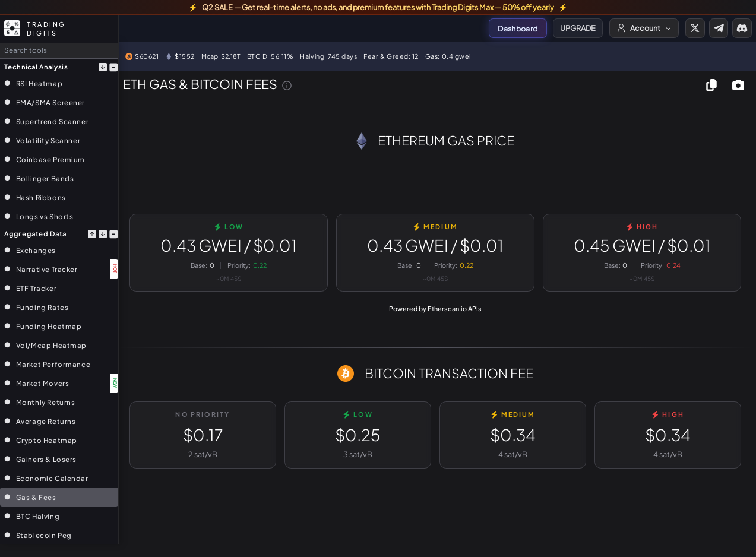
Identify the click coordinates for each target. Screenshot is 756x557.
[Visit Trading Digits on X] (695, 28)
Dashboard (518, 29)
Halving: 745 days (328, 56)
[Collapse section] (113, 67)
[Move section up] (92, 234)
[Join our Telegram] (719, 28)
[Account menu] (644, 28)
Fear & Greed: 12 (391, 56)
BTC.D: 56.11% (271, 56)
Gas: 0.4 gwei (448, 56)
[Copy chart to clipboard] (712, 85)
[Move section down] (103, 67)
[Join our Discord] (742, 28)
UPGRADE (578, 28)
